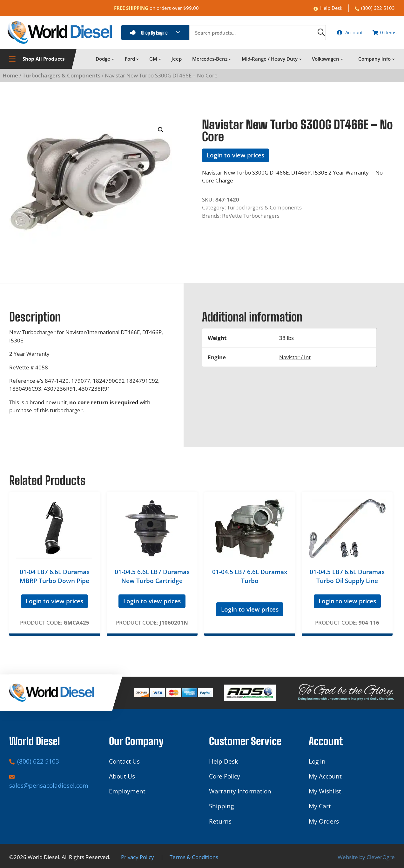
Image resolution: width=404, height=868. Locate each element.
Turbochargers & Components (61, 79)
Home (10, 79)
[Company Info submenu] (393, 62)
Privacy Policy (138, 857)
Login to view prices (236, 159)
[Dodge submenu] (113, 62)
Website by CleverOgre (366, 857)
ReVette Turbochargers (251, 219)
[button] (161, 133)
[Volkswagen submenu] (342, 62)
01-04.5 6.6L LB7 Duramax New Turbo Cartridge (152, 580)
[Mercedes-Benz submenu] (230, 62)
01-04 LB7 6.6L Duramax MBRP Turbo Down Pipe (55, 580)
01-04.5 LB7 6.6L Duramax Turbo (250, 580)
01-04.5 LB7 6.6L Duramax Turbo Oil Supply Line (347, 580)
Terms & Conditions (194, 857)
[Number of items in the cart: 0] (381, 34)
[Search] (306, 34)
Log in (317, 761)
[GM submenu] (160, 62)
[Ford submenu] (137, 62)
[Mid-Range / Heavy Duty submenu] (300, 62)
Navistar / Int (295, 361)
